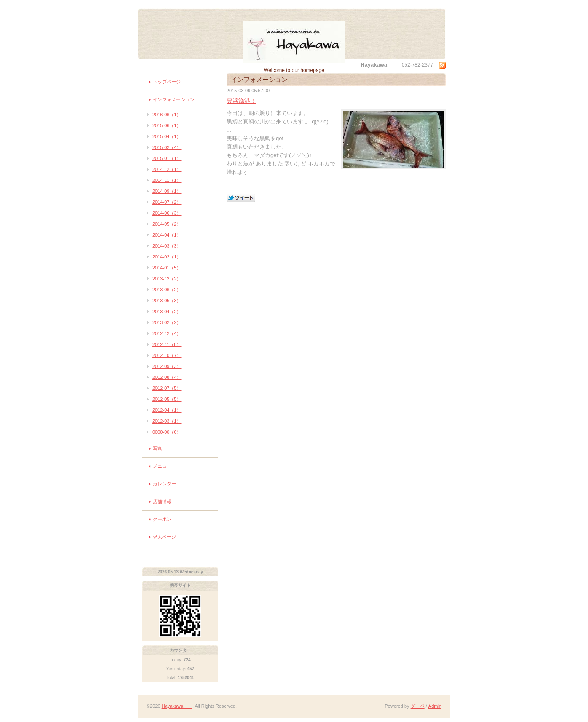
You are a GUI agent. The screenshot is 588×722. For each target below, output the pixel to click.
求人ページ (164, 537)
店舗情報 (162, 501)
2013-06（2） (167, 290)
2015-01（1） (167, 158)
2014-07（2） (167, 202)
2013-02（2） (167, 322)
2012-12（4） (167, 333)
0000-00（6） (167, 432)
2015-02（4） (167, 147)
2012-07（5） (167, 388)
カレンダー (164, 484)
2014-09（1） (167, 191)
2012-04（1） (167, 410)
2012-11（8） (167, 344)
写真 (158, 448)
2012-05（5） (167, 399)
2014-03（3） (167, 246)
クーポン (162, 519)
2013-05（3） (167, 301)
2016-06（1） (167, 115)
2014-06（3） (167, 213)
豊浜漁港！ (241, 101)
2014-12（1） (167, 169)
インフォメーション (174, 99)
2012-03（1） (167, 421)
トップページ (167, 82)
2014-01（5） (167, 268)
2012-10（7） (167, 355)
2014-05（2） (167, 224)
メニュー (162, 466)
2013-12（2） (167, 279)
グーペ (418, 706)
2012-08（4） (167, 377)
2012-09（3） (167, 366)
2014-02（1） (167, 257)
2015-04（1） (167, 136)
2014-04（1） (167, 235)
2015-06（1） (167, 125)
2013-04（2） (167, 312)
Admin (435, 706)
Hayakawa (177, 706)
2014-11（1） (167, 180)
